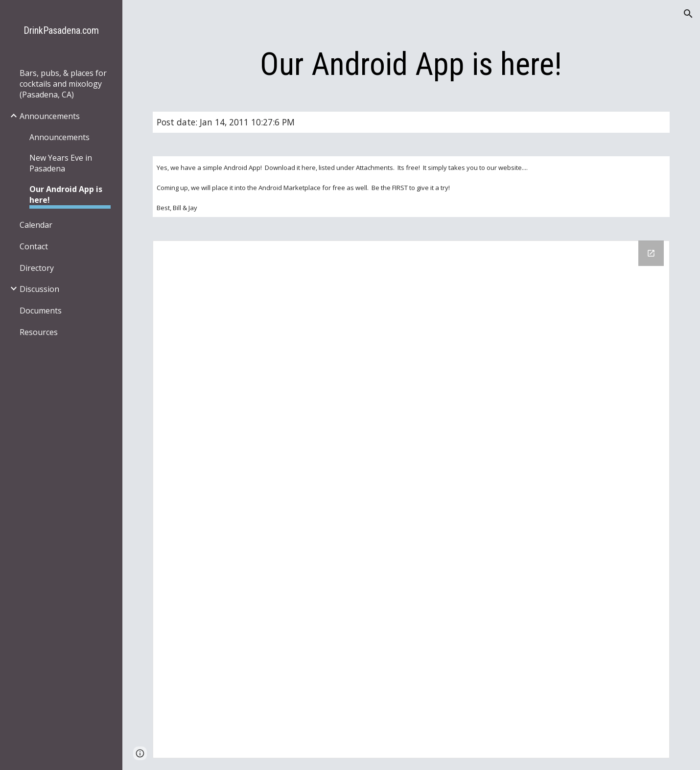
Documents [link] (41, 311)
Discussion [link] (39, 289)
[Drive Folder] (411, 499)
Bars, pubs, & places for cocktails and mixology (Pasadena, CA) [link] (63, 84)
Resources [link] (39, 332)
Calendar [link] (36, 225)
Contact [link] (34, 246)
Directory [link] (37, 268)
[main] (411, 65)
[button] (688, 14)
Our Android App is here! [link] (66, 194)
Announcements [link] (50, 116)
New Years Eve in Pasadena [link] (61, 163)
